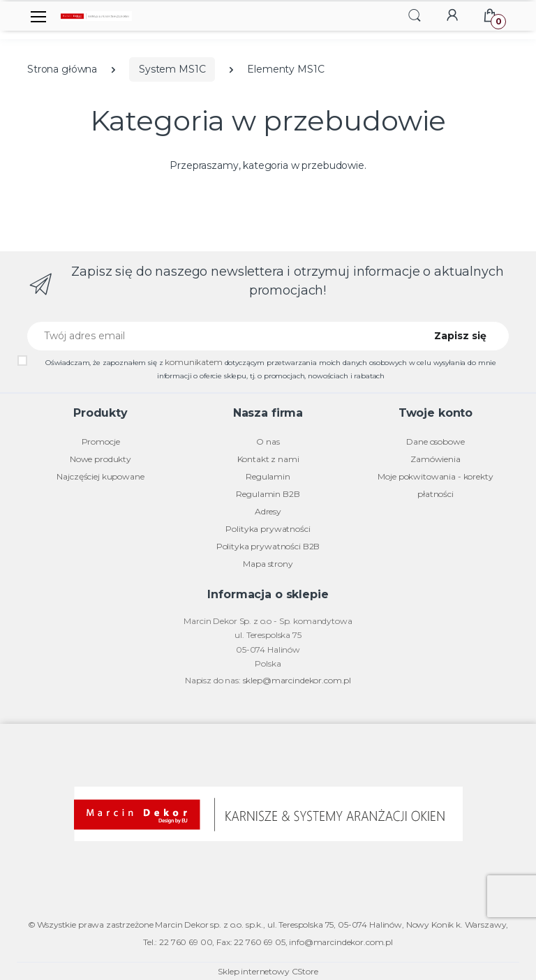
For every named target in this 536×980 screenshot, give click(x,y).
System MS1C (172, 69)
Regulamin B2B (268, 494)
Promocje (101, 441)
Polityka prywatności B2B (268, 546)
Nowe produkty (100, 459)
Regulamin (268, 476)
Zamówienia (435, 459)
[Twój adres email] (221, 336)
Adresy (268, 511)
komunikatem (193, 362)
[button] (415, 15)
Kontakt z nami (268, 459)
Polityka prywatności (268, 529)
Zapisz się (460, 336)
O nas (268, 441)
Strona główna (62, 69)
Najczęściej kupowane (100, 476)
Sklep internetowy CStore (268, 971)
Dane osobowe (435, 441)
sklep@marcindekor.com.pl (297, 680)
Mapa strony (268, 564)
